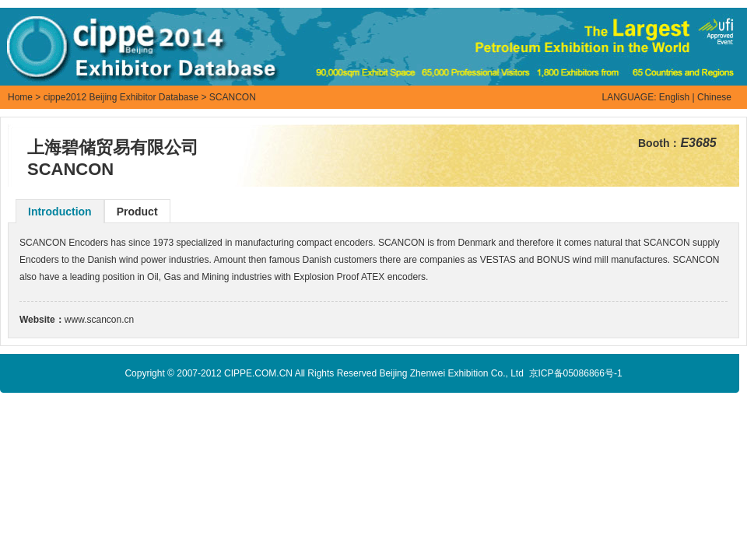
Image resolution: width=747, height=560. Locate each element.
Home (20, 97)
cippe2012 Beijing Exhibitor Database (121, 97)
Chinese (714, 97)
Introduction (60, 212)
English (674, 97)
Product (137, 212)
